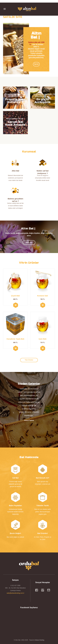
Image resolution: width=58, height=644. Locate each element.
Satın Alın (29, 242)
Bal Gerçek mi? (43, 478)
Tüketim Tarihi (43, 505)
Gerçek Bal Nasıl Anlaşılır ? (15, 125)
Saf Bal (15, 478)
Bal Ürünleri (42, 533)
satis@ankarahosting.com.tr (16, 593)
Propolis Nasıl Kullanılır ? (15, 101)
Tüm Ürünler (29, 360)
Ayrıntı (36, 64)
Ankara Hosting (39, 640)
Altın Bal (16, 171)
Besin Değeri (15, 533)
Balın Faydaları (15, 505)
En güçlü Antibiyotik (43, 101)
